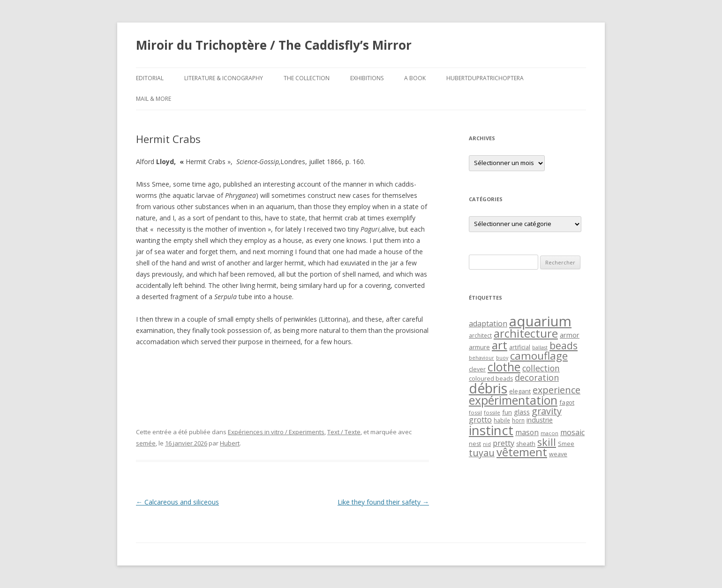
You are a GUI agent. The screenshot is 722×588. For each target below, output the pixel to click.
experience (557, 390)
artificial (520, 347)
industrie (540, 420)
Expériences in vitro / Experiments (276, 432)
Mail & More (154, 99)
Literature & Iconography (224, 78)
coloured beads (491, 379)
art (500, 345)
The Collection (307, 78)
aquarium (540, 321)
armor (570, 335)
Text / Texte (344, 432)
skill (547, 442)
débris (488, 388)
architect (480, 335)
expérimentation (513, 400)
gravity (547, 411)
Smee (566, 444)
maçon (549, 433)
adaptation (488, 324)
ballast (540, 347)
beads (564, 345)
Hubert (230, 443)
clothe (504, 367)
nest (475, 444)
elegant (520, 391)
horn (518, 420)
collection (541, 368)
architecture (526, 333)
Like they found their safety (383, 502)
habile (502, 420)
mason (527, 432)
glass (522, 412)
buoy (502, 358)
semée (146, 443)
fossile (492, 412)
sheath (526, 444)
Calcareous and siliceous (177, 502)
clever (477, 369)
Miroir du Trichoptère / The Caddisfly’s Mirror (274, 45)
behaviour (481, 358)
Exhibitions (367, 78)
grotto (480, 419)
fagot (567, 402)
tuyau (482, 453)
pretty (504, 443)
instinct (491, 430)
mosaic (572, 432)
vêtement (522, 452)
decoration (537, 377)
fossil (475, 412)
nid (487, 444)
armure (479, 347)
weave (558, 454)
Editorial (150, 78)
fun (507, 412)
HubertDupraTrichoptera (485, 78)
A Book (415, 78)
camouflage (539, 356)
